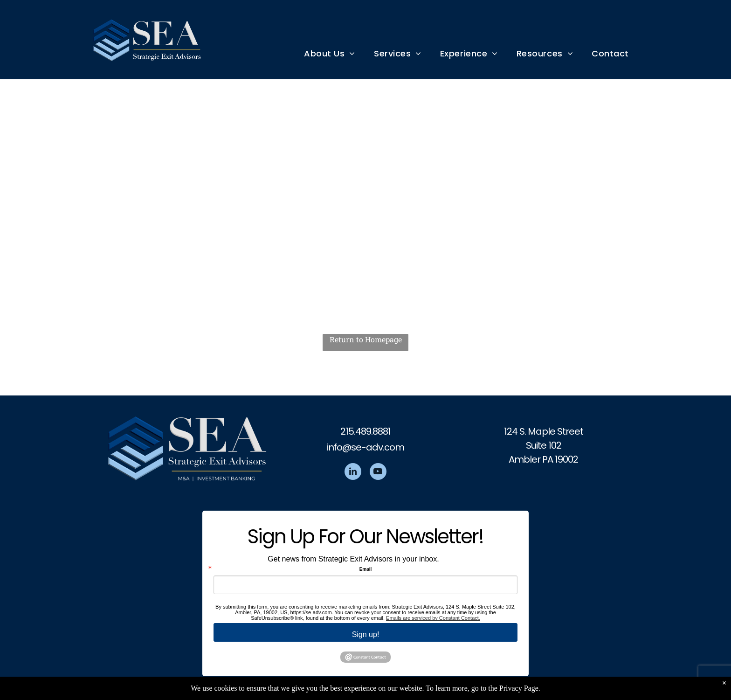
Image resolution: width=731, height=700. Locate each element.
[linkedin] (353, 473)
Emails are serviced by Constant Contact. (433, 618)
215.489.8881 (365, 431)
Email (366, 569)
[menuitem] (330, 53)
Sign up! (366, 634)
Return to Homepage (366, 339)
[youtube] (378, 473)
